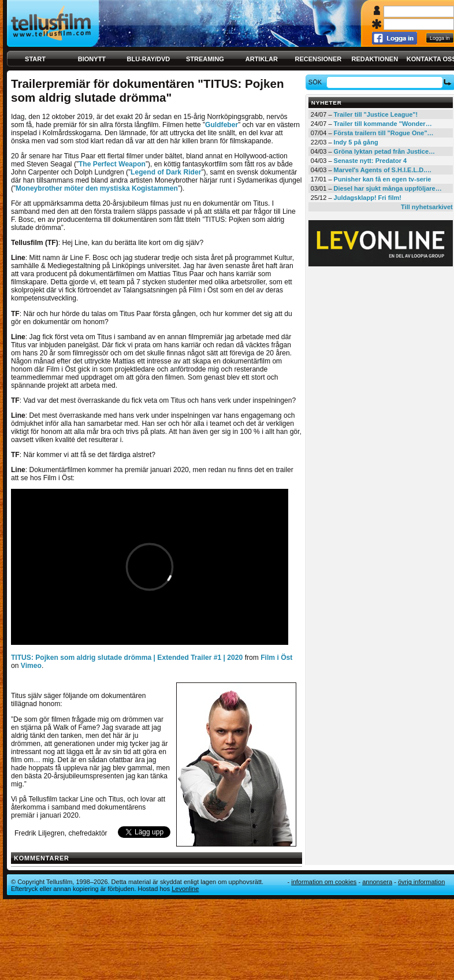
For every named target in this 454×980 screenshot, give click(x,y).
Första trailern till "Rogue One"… (384, 133)
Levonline (185, 889)
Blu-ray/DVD (149, 59)
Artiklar (262, 59)
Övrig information (421, 882)
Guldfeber (222, 125)
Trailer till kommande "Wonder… (383, 124)
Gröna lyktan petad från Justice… (384, 151)
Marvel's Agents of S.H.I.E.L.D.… (383, 170)
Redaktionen (375, 59)
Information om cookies (324, 882)
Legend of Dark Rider (166, 172)
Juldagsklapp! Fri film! (368, 198)
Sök (317, 82)
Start (35, 59)
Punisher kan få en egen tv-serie (383, 179)
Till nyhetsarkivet (427, 207)
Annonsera (377, 882)
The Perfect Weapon (112, 164)
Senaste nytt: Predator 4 (371, 161)
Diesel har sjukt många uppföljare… (388, 188)
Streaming (205, 59)
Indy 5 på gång (356, 142)
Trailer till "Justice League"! (376, 114)
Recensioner (318, 59)
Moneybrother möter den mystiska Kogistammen (97, 188)
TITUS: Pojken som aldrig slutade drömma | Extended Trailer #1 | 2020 (127, 658)
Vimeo (31, 666)
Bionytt (92, 59)
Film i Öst (276, 658)
